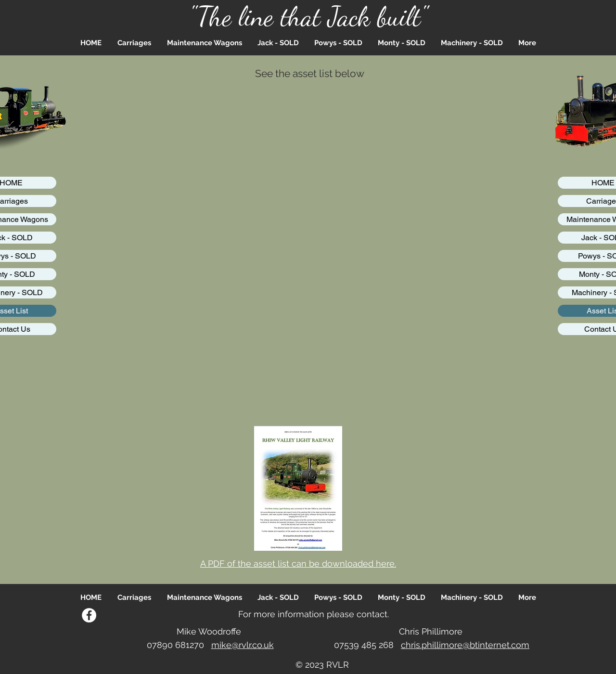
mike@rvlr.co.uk (243, 645)
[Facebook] (89, 615)
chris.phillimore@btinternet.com (465, 645)
